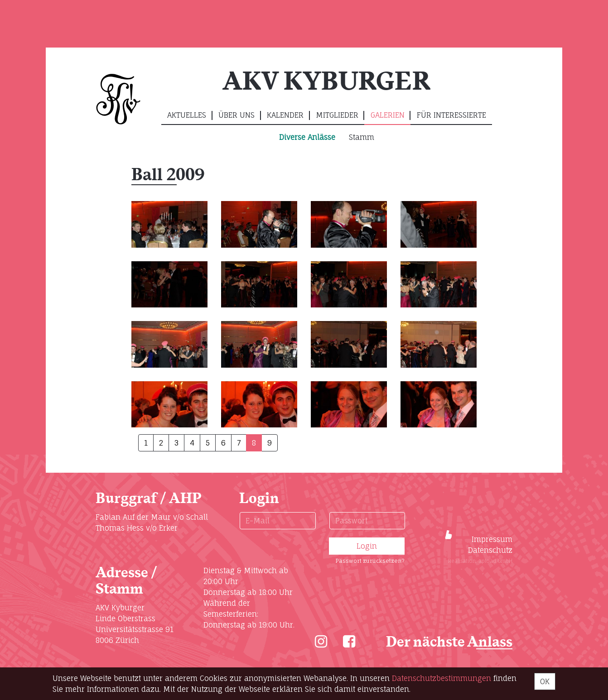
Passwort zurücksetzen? (370, 561)
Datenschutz (490, 550)
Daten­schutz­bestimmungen (442, 678)
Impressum (492, 539)
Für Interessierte (451, 115)
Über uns (236, 115)
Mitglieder (337, 115)
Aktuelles (187, 115)
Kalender (285, 115)
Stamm (362, 137)
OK (545, 681)
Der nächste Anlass (449, 642)
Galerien (388, 115)
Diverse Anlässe (307, 137)
